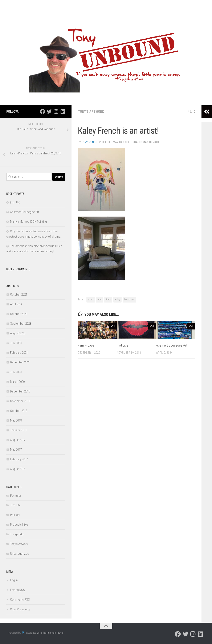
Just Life (15, 505)
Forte (108, 300)
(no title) (15, 202)
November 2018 (20, 401)
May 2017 (16, 450)
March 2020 (17, 382)
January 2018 (18, 430)
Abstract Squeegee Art (172, 345)
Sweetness (129, 300)
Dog (99, 300)
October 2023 (19, 314)
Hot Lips (123, 345)
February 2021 (19, 353)
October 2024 (19, 295)
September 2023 (21, 324)
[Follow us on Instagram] (56, 111)
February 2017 (19, 459)
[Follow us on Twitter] (49, 111)
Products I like (19, 525)
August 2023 (18, 333)
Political (15, 515)
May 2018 (16, 420)
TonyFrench (89, 142)
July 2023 (16, 343)
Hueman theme (55, 633)
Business (16, 495)
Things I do (17, 534)
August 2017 (18, 440)
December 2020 (20, 362)
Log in (14, 580)
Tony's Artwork (91, 112)
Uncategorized (20, 554)
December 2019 (20, 391)
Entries (17, 590)
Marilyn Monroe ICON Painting (28, 222)
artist (91, 300)
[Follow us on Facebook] (42, 111)
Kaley (117, 300)
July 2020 (16, 372)
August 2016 (18, 469)
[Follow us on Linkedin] (63, 111)
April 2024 (16, 304)
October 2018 (19, 411)
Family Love (86, 345)
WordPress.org (20, 609)
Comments (20, 600)
